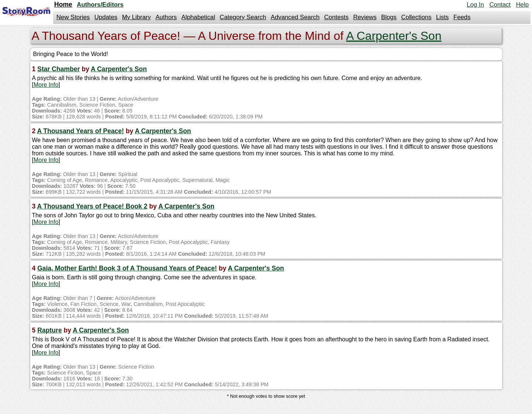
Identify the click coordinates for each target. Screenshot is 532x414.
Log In (475, 5)
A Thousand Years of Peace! (81, 131)
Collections (416, 17)
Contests (336, 17)
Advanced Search (295, 17)
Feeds (462, 17)
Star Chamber (58, 69)
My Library (136, 17)
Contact (500, 5)
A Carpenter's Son (394, 36)
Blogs (389, 17)
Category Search (243, 17)
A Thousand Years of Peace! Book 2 (92, 206)
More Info (46, 85)
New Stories (73, 17)
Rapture (49, 330)
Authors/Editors (100, 5)
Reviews (365, 17)
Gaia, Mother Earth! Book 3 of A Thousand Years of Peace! (127, 268)
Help (522, 5)
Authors (166, 17)
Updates (106, 17)
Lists (443, 17)
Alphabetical (198, 17)
